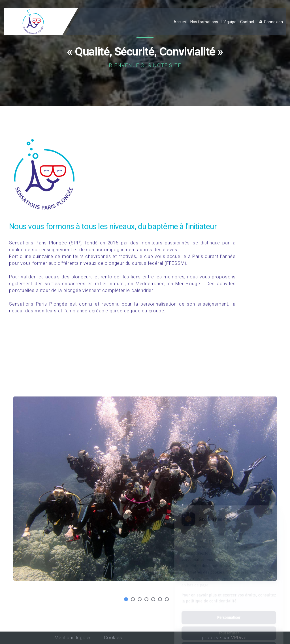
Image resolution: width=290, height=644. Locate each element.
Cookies (113, 638)
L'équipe (229, 22)
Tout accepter (229, 624)
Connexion (270, 22)
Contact (247, 22)
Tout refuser (229, 609)
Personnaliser (229, 593)
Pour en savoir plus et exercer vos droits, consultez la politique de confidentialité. (229, 574)
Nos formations (204, 22)
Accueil (180, 22)
